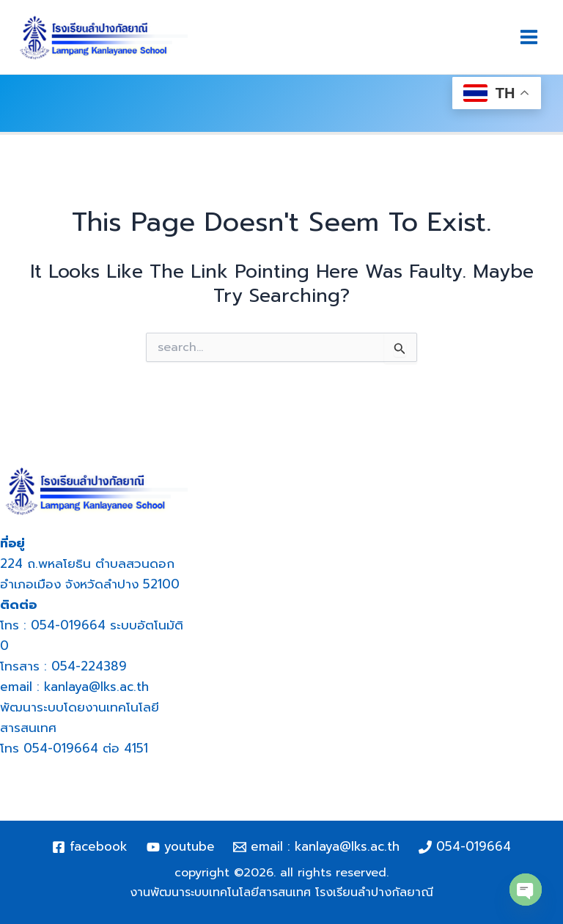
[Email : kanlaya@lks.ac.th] (317, 847)
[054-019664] (465, 847)
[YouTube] (181, 847)
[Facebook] (90, 847)
